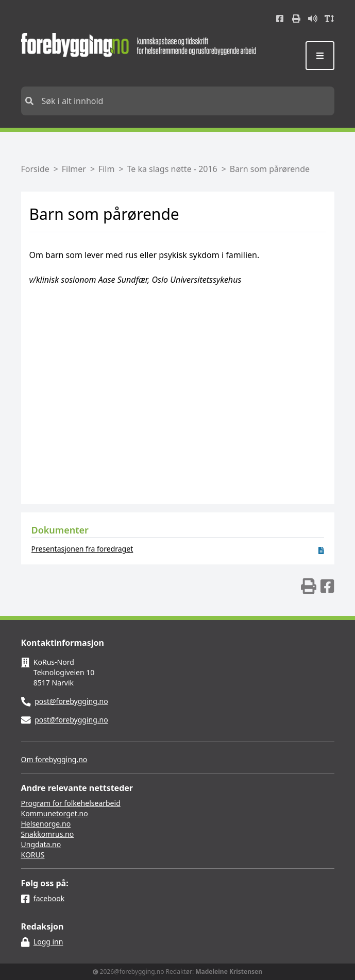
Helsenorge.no (46, 824)
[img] (309, 586)
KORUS (33, 855)
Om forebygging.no (54, 759)
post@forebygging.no (71, 701)
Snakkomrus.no (48, 834)
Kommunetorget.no (55, 813)
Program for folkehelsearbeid (71, 803)
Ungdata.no (41, 844)
